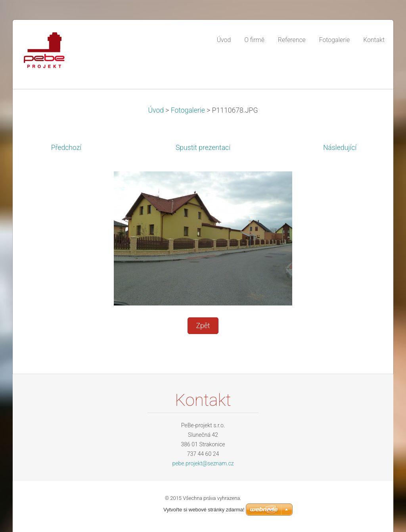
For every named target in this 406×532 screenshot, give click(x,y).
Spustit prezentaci (203, 148)
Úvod (156, 110)
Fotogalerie (188, 110)
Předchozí (66, 148)
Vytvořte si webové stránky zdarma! (204, 510)
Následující (340, 148)
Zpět (203, 326)
